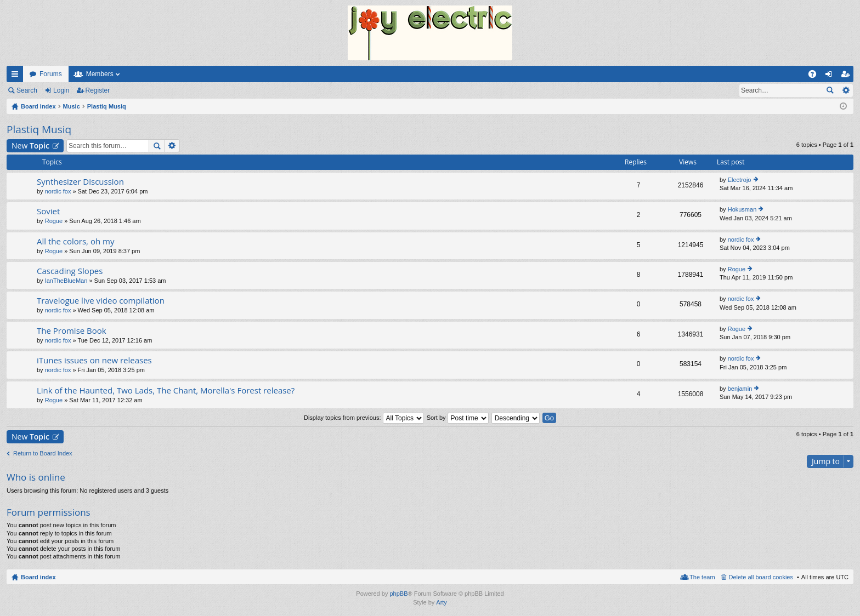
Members (100, 74)
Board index (38, 577)
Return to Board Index (43, 453)
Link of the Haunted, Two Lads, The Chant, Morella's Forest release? (166, 390)
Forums (51, 74)
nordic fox (58, 191)
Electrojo (740, 180)
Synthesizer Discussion (80, 182)
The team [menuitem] (702, 577)
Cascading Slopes (70, 271)
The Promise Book (72, 331)
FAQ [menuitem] (816, 76)
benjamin (740, 389)
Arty (442, 602)
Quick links (17, 76)
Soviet (48, 211)
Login (61, 90)
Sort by (458, 418)
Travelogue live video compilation (101, 301)
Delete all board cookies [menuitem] (761, 577)
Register (98, 90)
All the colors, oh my (75, 241)
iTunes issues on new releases (94, 360)
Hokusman (742, 209)
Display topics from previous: (364, 418)
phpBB (398, 594)
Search (27, 90)
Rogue (54, 221)
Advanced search (845, 90)
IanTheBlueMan (66, 281)
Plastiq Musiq (39, 129)
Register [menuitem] (848, 76)
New (30, 146)
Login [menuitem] (831, 76)
